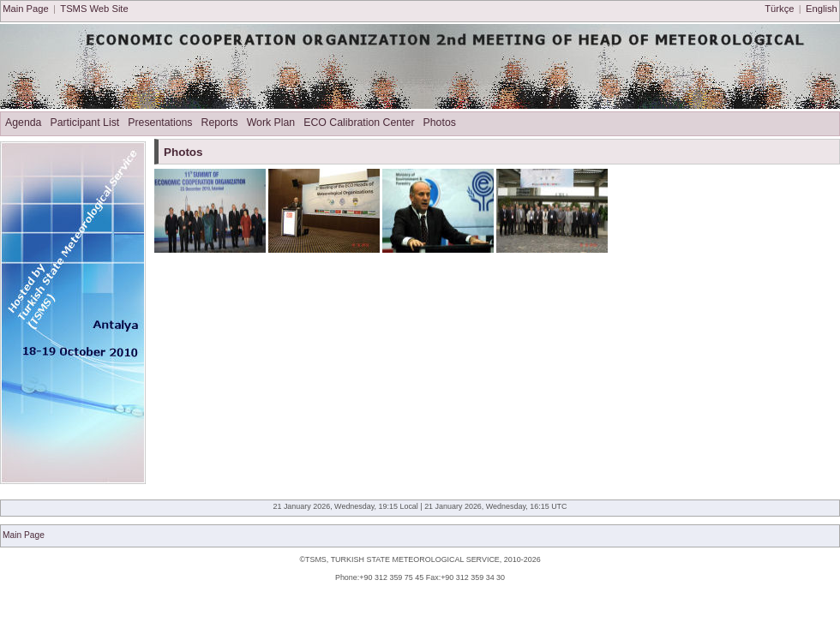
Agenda (23, 123)
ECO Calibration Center (359, 123)
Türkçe (779, 9)
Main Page (26, 9)
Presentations (160, 123)
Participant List (84, 123)
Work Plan (271, 123)
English (822, 9)
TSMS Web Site (94, 9)
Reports (220, 123)
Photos (440, 123)
